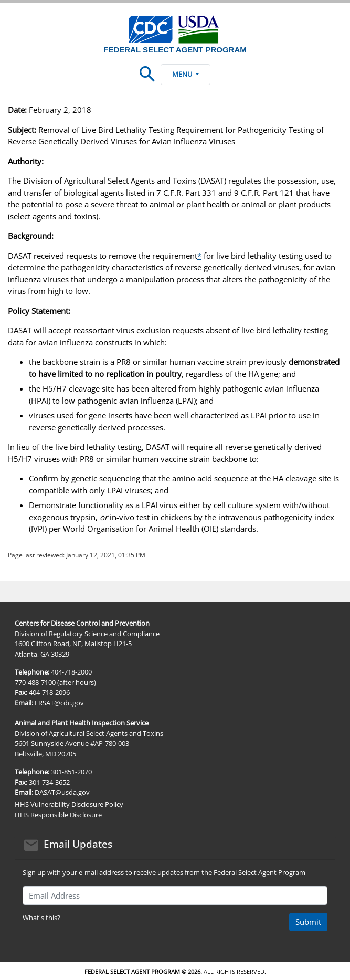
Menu (185, 74)
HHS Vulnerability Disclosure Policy (69, 804)
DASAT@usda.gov (62, 792)
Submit (308, 922)
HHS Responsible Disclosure (58, 815)
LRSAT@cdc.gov (59, 703)
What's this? (41, 918)
